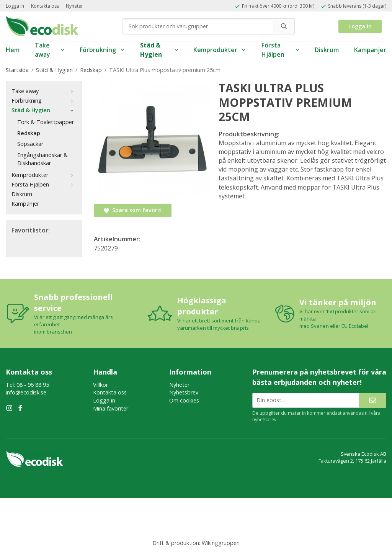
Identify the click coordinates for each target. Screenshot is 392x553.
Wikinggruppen (221, 543)
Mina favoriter (111, 408)
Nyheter (74, 6)
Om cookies (184, 400)
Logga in (15, 6)
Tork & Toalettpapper (46, 122)
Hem (13, 50)
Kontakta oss (45, 6)
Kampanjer (370, 50)
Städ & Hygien (159, 50)
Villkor (100, 385)
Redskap (29, 133)
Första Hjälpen (280, 50)
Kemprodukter (220, 50)
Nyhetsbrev (184, 392)
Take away (50, 50)
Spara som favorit (133, 210)
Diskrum (327, 50)
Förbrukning (102, 50)
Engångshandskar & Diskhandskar (42, 159)
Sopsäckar (30, 144)
